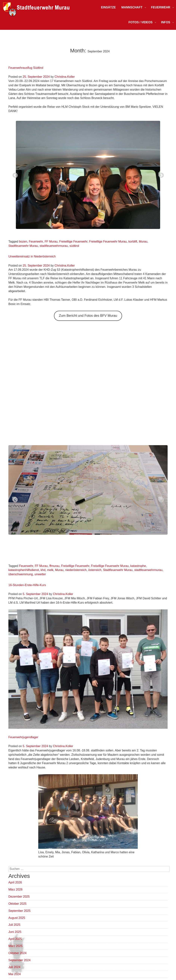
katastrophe (138, 566)
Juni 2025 (15, 932)
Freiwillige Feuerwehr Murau (108, 242)
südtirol (74, 246)
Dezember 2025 (19, 897)
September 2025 (19, 911)
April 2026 (15, 882)
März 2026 (15, 889)
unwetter (40, 574)
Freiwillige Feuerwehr (73, 242)
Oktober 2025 (17, 904)
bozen (23, 242)
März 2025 (15, 946)
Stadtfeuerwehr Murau (23, 246)
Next (160, 174)
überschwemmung (21, 574)
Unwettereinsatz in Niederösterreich (32, 256)
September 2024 (19, 960)
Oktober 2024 (17, 953)
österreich (95, 570)
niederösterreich (76, 570)
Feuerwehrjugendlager (23, 737)
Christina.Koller (65, 77)
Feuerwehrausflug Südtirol (26, 68)
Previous (14, 174)
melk (50, 570)
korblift (133, 242)
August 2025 (17, 918)
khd (43, 570)
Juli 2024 (14, 967)
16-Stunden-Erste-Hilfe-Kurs (27, 585)
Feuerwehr (36, 242)
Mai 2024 (15, 974)
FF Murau (51, 242)
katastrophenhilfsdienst (24, 570)
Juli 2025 (14, 925)
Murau (143, 242)
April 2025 (15, 939)
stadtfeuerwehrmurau (54, 246)
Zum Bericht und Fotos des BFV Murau (88, 316)
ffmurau (54, 566)
